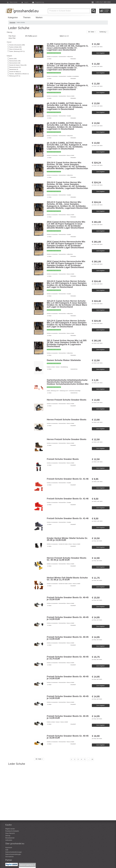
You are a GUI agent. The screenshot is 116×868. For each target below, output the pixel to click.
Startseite (12, 22)
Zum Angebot (100, 53)
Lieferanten (9, 840)
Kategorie (9, 56)
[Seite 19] (92, 759)
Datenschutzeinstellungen (13, 854)
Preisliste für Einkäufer (12, 831)
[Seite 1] (71, 759)
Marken (39, 17)
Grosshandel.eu (22, 11)
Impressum (9, 848)
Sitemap (8, 836)
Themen (27, 17)
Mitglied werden (10, 829)
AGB (7, 850)
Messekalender (10, 838)
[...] (88, 759)
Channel (9, 42)
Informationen (9, 857)
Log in (26, 2)
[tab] (19, 42)
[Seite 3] (78, 759)
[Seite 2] (75, 759)
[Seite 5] (85, 759)
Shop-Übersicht (10, 833)
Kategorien (13, 17)
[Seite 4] (82, 759)
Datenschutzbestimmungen (14, 852)
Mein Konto (14, 2)
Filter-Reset (12, 36)
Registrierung (39, 2)
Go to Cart (101, 11)
